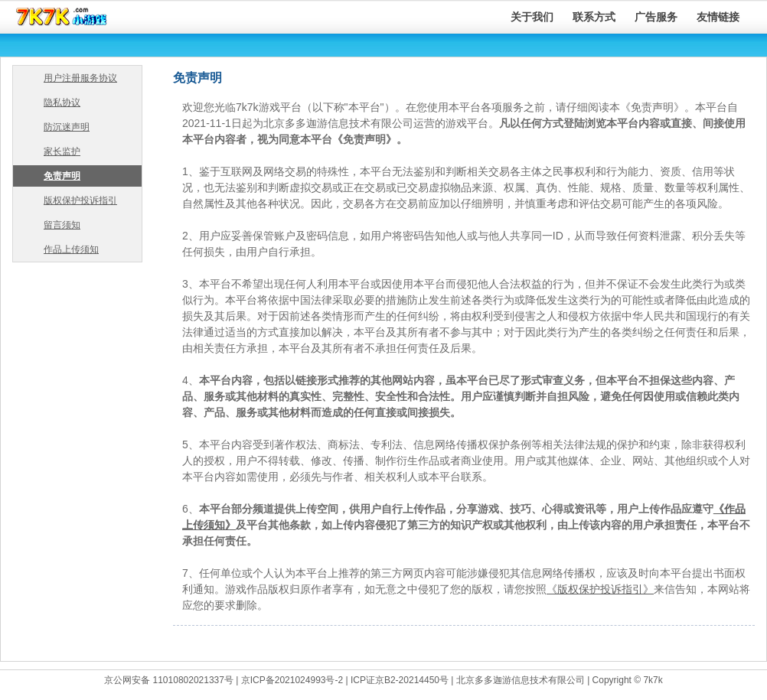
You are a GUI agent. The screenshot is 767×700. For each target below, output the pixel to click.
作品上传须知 (71, 249)
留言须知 (62, 225)
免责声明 (62, 176)
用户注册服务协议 (80, 78)
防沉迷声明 (67, 127)
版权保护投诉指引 (80, 200)
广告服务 (656, 17)
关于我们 (532, 17)
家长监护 (62, 151)
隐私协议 (62, 103)
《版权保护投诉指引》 (600, 589)
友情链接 (718, 17)
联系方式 (594, 17)
